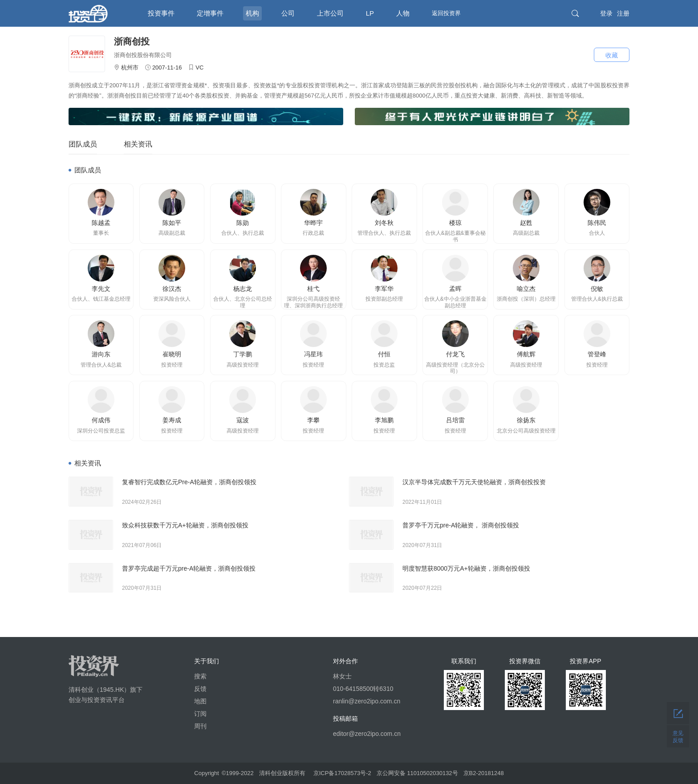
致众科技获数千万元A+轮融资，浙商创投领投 (185, 525)
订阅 (200, 714)
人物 (403, 13)
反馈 (200, 689)
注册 (623, 13)
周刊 (200, 726)
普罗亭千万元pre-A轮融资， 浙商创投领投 (461, 525)
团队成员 (83, 144)
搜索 (200, 676)
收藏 (612, 55)
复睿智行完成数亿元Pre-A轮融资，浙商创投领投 (189, 482)
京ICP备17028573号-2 (342, 773)
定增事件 (210, 13)
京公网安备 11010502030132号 (417, 773)
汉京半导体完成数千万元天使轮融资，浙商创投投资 (474, 482)
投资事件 (161, 13)
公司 (288, 13)
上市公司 (330, 13)
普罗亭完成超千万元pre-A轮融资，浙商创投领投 (189, 568)
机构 (252, 13)
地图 (200, 701)
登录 (606, 13)
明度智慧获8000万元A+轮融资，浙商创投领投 (466, 568)
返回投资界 (446, 13)
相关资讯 (138, 144)
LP (370, 13)
